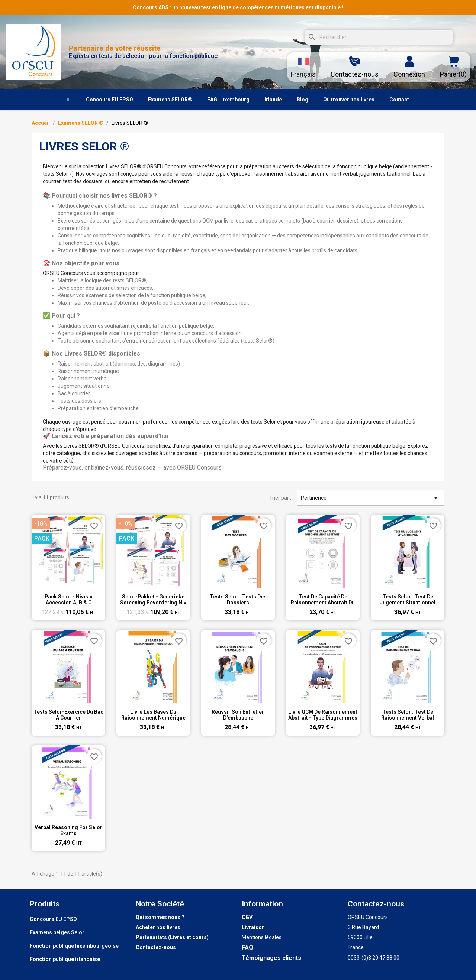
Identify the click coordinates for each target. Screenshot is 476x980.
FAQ (247, 947)
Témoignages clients (271, 958)
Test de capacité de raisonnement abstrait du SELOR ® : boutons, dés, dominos (323, 600)
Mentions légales (262, 937)
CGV (247, 917)
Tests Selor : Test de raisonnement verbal (408, 715)
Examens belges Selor (57, 932)
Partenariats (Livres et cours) (172, 937)
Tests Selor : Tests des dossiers (238, 600)
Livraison (253, 927)
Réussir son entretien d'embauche (238, 715)
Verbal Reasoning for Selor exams (68, 830)
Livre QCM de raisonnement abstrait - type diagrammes (323, 715)
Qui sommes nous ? (160, 917)
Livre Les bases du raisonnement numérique (153, 715)
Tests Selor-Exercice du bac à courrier (68, 715)
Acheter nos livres (158, 927)
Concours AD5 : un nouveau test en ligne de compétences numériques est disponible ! (238, 7)
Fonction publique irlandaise (65, 959)
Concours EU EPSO (53, 919)
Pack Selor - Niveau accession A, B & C (69, 600)
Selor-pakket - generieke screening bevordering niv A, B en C (153, 600)
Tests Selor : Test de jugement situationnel (408, 600)
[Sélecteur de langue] (303, 67)
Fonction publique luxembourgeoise (74, 946)
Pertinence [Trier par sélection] (371, 498)
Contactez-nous (156, 947)
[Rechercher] (379, 37)
